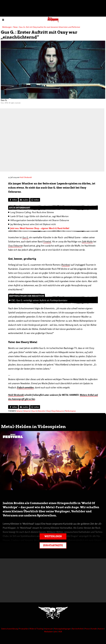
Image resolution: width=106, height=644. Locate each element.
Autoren (101, 629)
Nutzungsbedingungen (63, 629)
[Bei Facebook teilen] (13, 200)
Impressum (49, 629)
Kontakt (94, 629)
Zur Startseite (53, 545)
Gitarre (19, 411)
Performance (70, 411)
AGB (60, 632)
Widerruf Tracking (37, 629)
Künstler (42, 411)
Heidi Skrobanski (26, 177)
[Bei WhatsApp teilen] (35, 200)
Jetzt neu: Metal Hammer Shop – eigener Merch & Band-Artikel (40, 228)
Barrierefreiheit (78, 629)
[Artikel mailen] (24, 200)
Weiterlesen (53, 536)
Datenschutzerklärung (10, 629)
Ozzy (48, 411)
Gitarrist (27, 411)
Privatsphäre (24, 629)
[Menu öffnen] (3, 20)
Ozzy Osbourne (58, 411)
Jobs (56, 632)
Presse (87, 629)
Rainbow (66, 265)
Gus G (34, 411)
